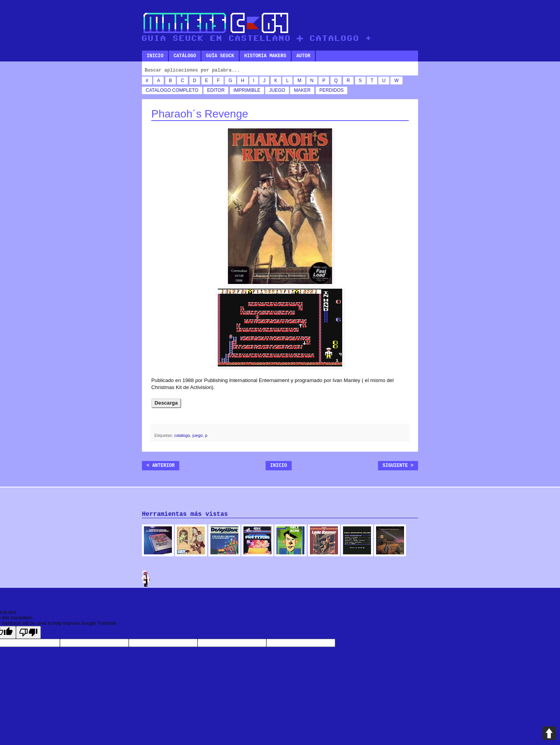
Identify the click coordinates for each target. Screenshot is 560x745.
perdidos (332, 90)
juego (277, 90)
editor (216, 90)
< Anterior (161, 466)
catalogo (158, 90)
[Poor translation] (28, 632)
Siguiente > (398, 466)
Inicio (155, 56)
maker (302, 90)
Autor (303, 56)
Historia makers (265, 56)
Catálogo (185, 56)
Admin (146, 578)
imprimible (247, 90)
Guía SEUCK (220, 56)
